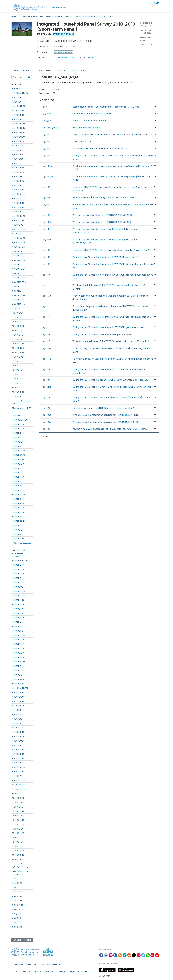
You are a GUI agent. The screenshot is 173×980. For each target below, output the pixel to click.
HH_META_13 (17, 415)
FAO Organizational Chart (25, 964)
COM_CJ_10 (17, 922)
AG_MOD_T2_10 (19, 780)
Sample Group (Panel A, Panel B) (90, 121)
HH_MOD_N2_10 (19, 635)
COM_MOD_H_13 (19, 291)
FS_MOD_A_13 (18, 313)
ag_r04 (47, 205)
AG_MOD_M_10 (18, 741)
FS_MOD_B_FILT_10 (20, 789)
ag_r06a (47, 229)
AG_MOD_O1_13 (18, 194)
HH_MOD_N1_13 (18, 490)
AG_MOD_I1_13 (18, 159)
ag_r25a (47, 415)
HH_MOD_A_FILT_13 (20, 420)
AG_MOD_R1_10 (18, 763)
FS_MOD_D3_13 (18, 335)
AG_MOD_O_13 (18, 190)
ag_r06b (47, 240)
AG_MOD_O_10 (18, 750)
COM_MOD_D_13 (19, 269)
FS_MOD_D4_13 (18, 339)
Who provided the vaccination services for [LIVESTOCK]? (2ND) (106, 422)
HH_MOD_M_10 (18, 626)
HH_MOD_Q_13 (18, 508)
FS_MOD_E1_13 (18, 344)
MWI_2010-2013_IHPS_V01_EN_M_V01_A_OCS (97, 16)
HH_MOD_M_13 (18, 486)
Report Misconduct (78, 971)
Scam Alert (62, 971)
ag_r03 (46, 198)
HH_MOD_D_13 (18, 433)
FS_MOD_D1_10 (18, 798)
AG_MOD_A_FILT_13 (20, 93)
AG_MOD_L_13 (18, 172)
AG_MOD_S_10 (18, 771)
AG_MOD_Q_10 (18, 758)
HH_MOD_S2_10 (18, 662)
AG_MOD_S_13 (18, 220)
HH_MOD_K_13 (18, 477)
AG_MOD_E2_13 (18, 124)
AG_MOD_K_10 (18, 732)
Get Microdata (64, 34)
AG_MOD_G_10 (18, 714)
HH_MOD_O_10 (18, 640)
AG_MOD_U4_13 (19, 247)
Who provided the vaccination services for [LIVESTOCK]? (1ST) (105, 415)
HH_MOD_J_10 (18, 613)
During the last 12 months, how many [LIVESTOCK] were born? (105, 257)
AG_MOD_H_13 (18, 150)
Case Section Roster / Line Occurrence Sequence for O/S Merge (106, 107)
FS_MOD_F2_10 (18, 824)
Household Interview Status (87, 128)
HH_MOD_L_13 (18, 481)
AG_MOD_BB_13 (19, 106)
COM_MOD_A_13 (19, 256)
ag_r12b (47, 306)
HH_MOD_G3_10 (19, 596)
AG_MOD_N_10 (18, 745)
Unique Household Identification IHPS (92, 114)
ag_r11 (46, 285)
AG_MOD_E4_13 (18, 132)
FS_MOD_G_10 (18, 829)
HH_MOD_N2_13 (19, 494)
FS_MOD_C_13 (18, 322)
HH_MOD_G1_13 (18, 446)
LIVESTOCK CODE (82, 142)
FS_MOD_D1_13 (18, 326)
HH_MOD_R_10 (18, 653)
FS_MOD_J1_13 (18, 392)
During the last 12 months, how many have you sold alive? (102, 334)
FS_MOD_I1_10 (18, 846)
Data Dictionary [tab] (44, 70)
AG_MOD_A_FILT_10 (20, 688)
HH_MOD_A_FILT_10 (20, 560)
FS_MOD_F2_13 (18, 357)
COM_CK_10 (17, 927)
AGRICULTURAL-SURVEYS (66, 16)
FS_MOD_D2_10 (18, 802)
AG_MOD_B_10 (18, 692)
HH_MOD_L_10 (18, 622)
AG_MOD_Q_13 (18, 207)
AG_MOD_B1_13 (18, 97)
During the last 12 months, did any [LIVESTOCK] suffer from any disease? (110, 380)
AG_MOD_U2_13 (19, 238)
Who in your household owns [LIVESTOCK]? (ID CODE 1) (102, 215)
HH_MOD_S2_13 (18, 521)
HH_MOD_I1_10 (18, 604)
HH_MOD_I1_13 (18, 464)
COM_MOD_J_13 (19, 300)
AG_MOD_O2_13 (19, 198)
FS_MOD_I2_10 (18, 851)
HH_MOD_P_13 (18, 503)
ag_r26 (46, 429)
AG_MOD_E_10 (18, 706)
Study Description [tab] (23, 70)
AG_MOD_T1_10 (18, 776)
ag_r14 (46, 317)
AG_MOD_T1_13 (18, 225)
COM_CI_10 (17, 918)
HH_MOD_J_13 (18, 473)
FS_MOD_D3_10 (18, 807)
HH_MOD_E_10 (18, 578)
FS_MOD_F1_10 (18, 820)
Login (150, 3)
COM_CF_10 (17, 900)
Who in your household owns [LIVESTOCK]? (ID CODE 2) (102, 222)
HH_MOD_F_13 (18, 442)
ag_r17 (46, 341)
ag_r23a (47, 387)
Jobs (15, 971)
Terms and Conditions (44, 971)
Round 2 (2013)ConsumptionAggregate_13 (19, 553)
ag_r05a (47, 215)
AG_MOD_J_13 (18, 163)
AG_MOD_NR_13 (19, 185)
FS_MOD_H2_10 (18, 838)
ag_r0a (46, 142)
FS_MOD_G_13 (18, 361)
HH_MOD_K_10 (18, 618)
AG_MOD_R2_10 (19, 767)
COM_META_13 (18, 251)
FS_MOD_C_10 (18, 793)
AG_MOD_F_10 (18, 710)
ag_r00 (47, 134)
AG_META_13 (17, 88)
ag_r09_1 (47, 264)
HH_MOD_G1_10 (18, 587)
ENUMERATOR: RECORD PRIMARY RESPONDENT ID (100, 148)
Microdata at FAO (59, 7)
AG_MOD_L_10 (18, 736)
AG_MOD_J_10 (18, 728)
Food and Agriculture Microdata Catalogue (36, 16)
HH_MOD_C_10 (18, 569)
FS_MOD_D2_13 (18, 330)
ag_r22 (46, 380)
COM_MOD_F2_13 (19, 282)
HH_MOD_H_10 (18, 600)
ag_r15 (46, 327)
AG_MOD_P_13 (18, 203)
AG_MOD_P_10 (18, 754)
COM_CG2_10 (18, 909)
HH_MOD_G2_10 (19, 591)
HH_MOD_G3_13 (19, 455)
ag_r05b (47, 222)
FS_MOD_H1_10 (18, 833)
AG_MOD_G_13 (18, 146)
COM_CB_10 (17, 883)
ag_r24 (47, 408)
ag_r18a (47, 348)
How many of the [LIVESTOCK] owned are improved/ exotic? (104, 198)
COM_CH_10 (17, 914)
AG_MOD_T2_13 (19, 229)
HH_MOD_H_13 (18, 459)
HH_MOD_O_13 (18, 499)
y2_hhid (47, 114)
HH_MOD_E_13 (18, 437)
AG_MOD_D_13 (18, 115)
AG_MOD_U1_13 (18, 234)
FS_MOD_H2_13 (18, 370)
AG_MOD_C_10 (18, 697)
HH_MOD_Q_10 (18, 648)
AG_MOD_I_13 (18, 154)
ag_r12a (47, 296)
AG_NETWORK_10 (19, 785)
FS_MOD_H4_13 (18, 379)
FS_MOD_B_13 (18, 317)
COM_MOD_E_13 (19, 273)
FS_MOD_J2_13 (18, 396)
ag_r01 (46, 155)
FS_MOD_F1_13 (18, 352)
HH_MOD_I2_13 (18, 468)
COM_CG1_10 (18, 905)
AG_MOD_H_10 (18, 719)
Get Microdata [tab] (80, 70)
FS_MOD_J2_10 (18, 859)
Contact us (25, 971)
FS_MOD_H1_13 (18, 366)
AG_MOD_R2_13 (19, 216)
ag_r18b (47, 359)
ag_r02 (46, 187)
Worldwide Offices (50, 964)
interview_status (51, 128)
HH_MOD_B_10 (18, 565)
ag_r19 (46, 369)
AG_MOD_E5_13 (18, 137)
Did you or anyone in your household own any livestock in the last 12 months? (113, 134)
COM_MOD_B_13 (19, 260)
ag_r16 (46, 334)
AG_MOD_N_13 (18, 181)
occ (45, 107)
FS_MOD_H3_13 (18, 374)
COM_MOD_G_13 (19, 286)
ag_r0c (46, 148)
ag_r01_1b (48, 177)
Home (14, 16)
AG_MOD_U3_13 (19, 242)
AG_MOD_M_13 (18, 176)
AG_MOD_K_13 (18, 168)
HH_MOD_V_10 (18, 675)
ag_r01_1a (48, 166)
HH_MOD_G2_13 (19, 451)
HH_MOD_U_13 (18, 530)
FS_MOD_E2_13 (18, 348)
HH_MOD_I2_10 (18, 609)
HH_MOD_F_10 (18, 582)
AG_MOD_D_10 (18, 701)
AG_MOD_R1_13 (18, 212)
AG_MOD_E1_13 (18, 119)
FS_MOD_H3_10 (18, 842)
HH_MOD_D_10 (18, 574)
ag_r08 (47, 257)
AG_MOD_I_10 (18, 723)
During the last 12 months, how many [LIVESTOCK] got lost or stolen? (109, 327)
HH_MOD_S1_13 (18, 516)
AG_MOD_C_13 (18, 111)
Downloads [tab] (62, 70)
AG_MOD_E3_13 (18, 128)
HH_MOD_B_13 (18, 424)
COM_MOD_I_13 (18, 295)
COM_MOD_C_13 (19, 264)
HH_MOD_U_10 (18, 670)
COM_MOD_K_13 (19, 304)
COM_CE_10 (17, 896)
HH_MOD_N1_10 (18, 631)
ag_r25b (47, 422)
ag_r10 (46, 275)
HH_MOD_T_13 (18, 525)
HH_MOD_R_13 (18, 512)
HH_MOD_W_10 (18, 679)
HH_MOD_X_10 (18, 683)
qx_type (47, 121)
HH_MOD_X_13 (18, 539)
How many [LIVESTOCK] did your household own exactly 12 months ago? (111, 250)
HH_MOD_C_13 (18, 429)
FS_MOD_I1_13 (18, 383)
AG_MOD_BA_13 (19, 102)
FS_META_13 (17, 308)
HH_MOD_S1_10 (18, 657)
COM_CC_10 (17, 887)
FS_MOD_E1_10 (18, 811)
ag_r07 (47, 250)
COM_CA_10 (17, 878)
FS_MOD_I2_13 (18, 387)
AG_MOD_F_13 (18, 141)
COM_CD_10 (17, 892)
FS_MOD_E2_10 (18, 816)
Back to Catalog (22, 940)
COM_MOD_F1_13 (19, 278)
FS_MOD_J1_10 (18, 855)
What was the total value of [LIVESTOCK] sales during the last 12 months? (111, 341)
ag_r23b (47, 397)
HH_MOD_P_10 (18, 644)
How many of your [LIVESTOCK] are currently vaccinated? (103, 408)
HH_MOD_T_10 (18, 666)
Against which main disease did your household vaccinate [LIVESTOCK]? (110, 429)
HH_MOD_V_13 (18, 534)
